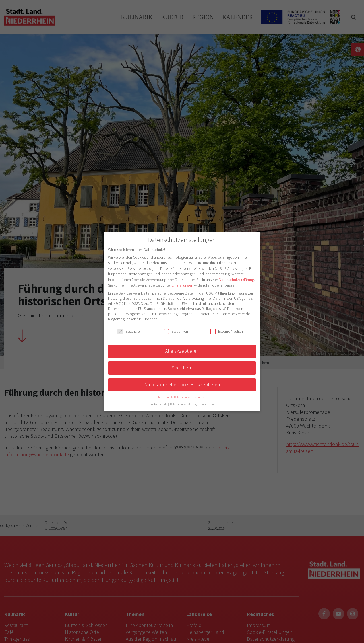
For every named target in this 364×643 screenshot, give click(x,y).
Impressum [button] (208, 404)
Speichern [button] (182, 368)
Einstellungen (182, 285)
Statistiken (176, 331)
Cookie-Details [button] (159, 404)
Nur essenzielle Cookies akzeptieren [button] (182, 385)
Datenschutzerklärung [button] (184, 404)
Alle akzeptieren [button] (182, 351)
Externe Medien (227, 331)
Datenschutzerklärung (236, 280)
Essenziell (129, 331)
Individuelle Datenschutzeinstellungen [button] (182, 397)
